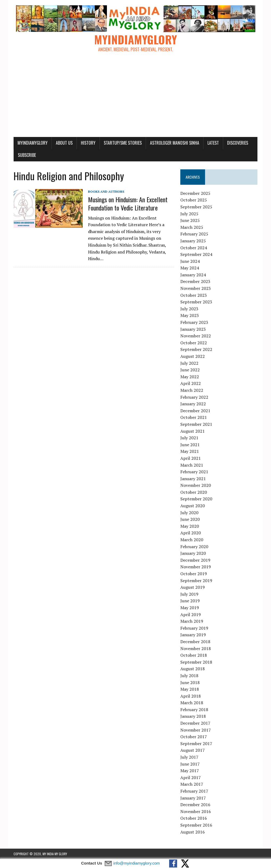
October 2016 (194, 818)
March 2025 (192, 227)
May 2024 (190, 268)
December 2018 (195, 642)
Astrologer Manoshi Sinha (175, 143)
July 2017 (189, 757)
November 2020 (196, 485)
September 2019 (196, 581)
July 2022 (189, 363)
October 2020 (194, 492)
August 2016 (193, 832)
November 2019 (196, 567)
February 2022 (194, 397)
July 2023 (189, 309)
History (88, 143)
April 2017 (191, 777)
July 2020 (189, 513)
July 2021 (189, 438)
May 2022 (190, 377)
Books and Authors (106, 192)
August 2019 (193, 587)
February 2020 (194, 547)
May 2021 (190, 451)
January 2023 (193, 329)
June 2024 (190, 261)
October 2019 (194, 574)
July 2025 (189, 214)
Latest (213, 143)
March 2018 (192, 703)
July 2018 (189, 676)
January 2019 (193, 635)
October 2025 (194, 200)
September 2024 (196, 254)
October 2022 (194, 343)
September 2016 (196, 825)
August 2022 (193, 356)
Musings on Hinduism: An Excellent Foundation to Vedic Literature (128, 203)
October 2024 (194, 248)
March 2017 (192, 784)
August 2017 (193, 750)
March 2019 (192, 621)
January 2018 (193, 716)
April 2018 (191, 696)
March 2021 (192, 465)
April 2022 (191, 383)
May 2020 (190, 526)
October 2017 (194, 737)
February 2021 (194, 472)
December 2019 (195, 560)
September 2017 (196, 744)
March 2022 (192, 390)
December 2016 (195, 805)
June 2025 (190, 220)
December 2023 (195, 281)
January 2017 (193, 798)
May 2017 (190, 771)
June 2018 (190, 682)
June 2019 (190, 601)
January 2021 (193, 479)
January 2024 (193, 275)
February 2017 (194, 791)
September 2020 (196, 499)
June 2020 (190, 519)
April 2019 (191, 615)
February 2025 (194, 234)
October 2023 (194, 295)
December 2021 (195, 411)
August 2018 (193, 669)
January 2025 (193, 241)
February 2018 (194, 710)
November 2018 (196, 648)
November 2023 (196, 288)
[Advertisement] (135, 97)
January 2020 (193, 553)
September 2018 (196, 662)
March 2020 (192, 540)
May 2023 (190, 315)
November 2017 (196, 730)
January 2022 (193, 404)
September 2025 (196, 207)
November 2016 (196, 811)
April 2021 (191, 458)
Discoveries (238, 143)
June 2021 (190, 445)
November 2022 (196, 336)
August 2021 (193, 431)
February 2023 (194, 322)
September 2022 (196, 349)
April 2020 (191, 533)
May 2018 (190, 689)
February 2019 (194, 628)
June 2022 (190, 370)
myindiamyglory (33, 143)
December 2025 (195, 193)
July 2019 (189, 594)
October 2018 (194, 655)
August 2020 (193, 506)
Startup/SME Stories (123, 143)
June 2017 (190, 764)
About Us (64, 143)
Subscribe (27, 155)
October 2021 (194, 417)
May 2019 (190, 608)
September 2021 (196, 424)
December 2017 (195, 723)
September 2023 (196, 302)
